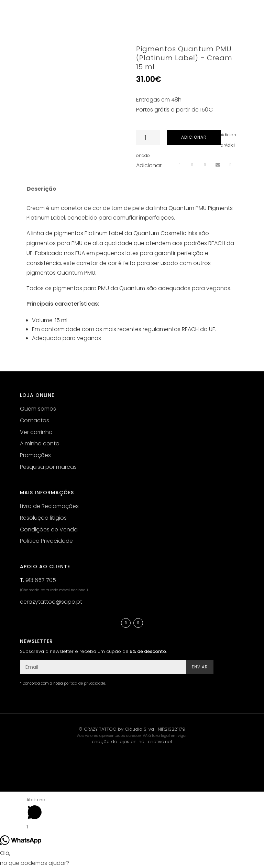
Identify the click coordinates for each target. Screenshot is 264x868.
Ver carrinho (36, 432)
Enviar (200, 667)
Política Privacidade (46, 541)
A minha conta (40, 443)
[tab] (41, 189)
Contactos (35, 420)
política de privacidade (85, 683)
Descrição (42, 189)
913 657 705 (41, 580)
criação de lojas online (118, 742)
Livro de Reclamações (49, 506)
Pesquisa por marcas (48, 467)
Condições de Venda (49, 530)
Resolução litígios (43, 518)
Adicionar (194, 137)
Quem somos (38, 409)
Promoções (35, 455)
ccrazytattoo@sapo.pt (51, 602)
